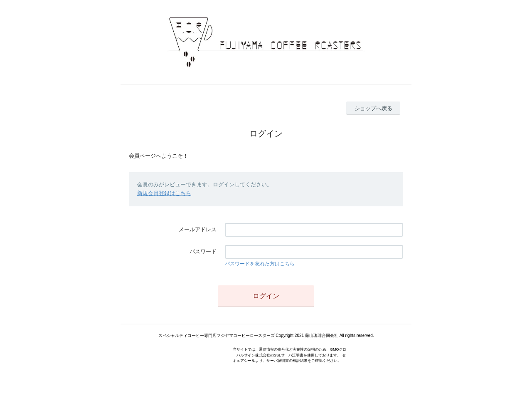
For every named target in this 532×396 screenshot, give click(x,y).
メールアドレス (198, 229)
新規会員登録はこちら (164, 193)
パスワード (203, 251)
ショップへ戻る (373, 108)
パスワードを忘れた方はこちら (260, 264)
